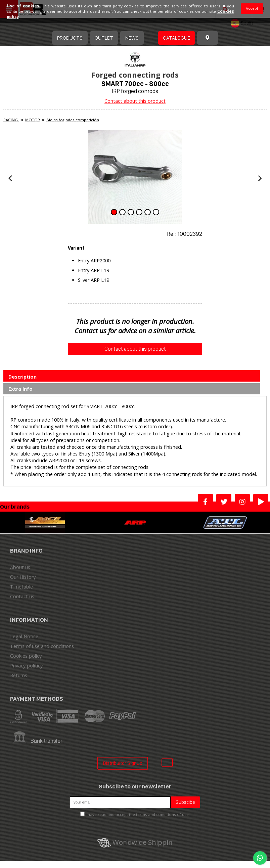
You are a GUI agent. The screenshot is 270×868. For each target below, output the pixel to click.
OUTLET (104, 38)
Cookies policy (26, 656)
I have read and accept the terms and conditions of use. (138, 814)
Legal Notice (24, 636)
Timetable (21, 587)
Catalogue (176, 38)
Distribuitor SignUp (123, 763)
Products (70, 38)
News (132, 38)
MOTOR (33, 120)
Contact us (22, 596)
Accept (252, 8)
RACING (11, 120)
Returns (19, 675)
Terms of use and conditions (42, 646)
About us (20, 567)
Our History (23, 577)
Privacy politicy (26, 666)
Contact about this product (135, 101)
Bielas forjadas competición (73, 120)
